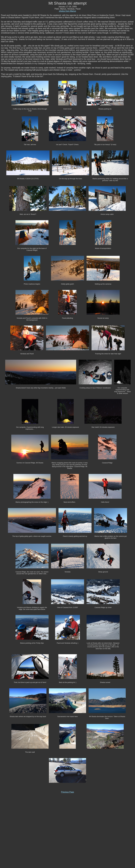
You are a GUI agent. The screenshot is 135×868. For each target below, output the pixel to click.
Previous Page (67, 792)
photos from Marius (68, 11)
